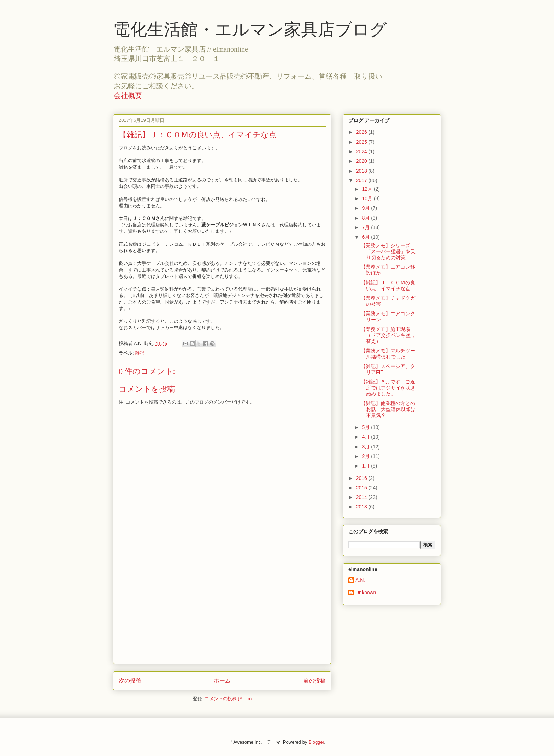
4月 (366, 437)
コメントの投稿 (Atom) (228, 699)
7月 (366, 227)
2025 (362, 142)
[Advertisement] (222, 614)
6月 (366, 237)
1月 (366, 466)
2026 (362, 132)
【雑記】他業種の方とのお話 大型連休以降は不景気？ (388, 409)
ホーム (222, 681)
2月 (366, 456)
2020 (362, 161)
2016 (362, 478)
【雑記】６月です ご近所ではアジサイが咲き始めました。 (388, 388)
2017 (362, 180)
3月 (366, 447)
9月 (366, 208)
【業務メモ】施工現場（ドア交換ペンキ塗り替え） (388, 335)
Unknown (366, 593)
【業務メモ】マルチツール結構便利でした (388, 354)
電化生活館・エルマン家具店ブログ (250, 29)
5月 (366, 427)
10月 (368, 198)
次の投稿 (130, 681)
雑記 (140, 353)
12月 (368, 189)
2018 (362, 171)
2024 (362, 151)
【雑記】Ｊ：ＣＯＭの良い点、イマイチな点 (388, 285)
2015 (362, 488)
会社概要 (128, 95)
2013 (362, 507)
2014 (362, 497)
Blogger (316, 742)
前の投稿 (314, 681)
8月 (366, 218)
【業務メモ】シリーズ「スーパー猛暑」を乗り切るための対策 (388, 251)
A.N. (360, 580)
